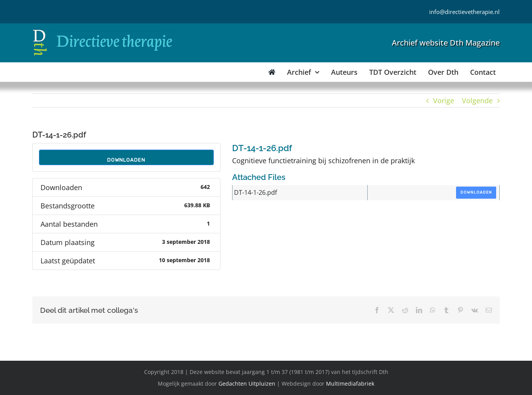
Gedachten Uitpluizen (247, 384)
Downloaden (126, 160)
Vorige (444, 101)
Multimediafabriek (350, 384)
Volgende (477, 101)
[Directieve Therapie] (103, 31)
